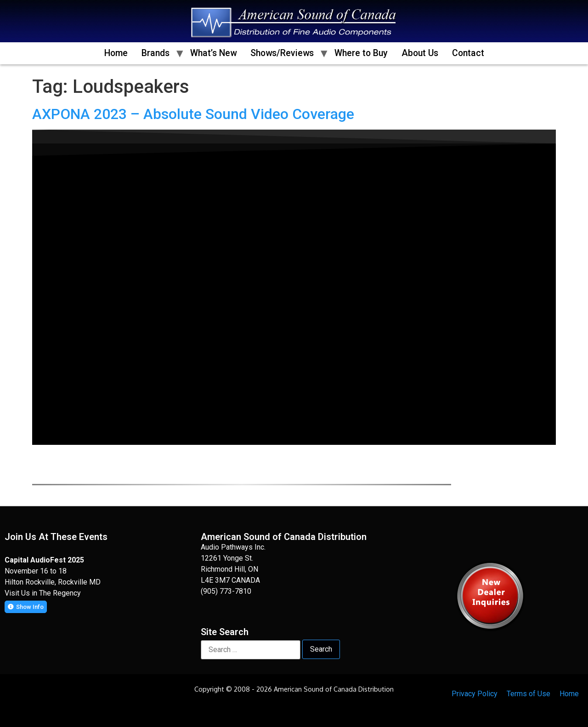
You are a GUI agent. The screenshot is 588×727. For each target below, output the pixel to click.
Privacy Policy (475, 694)
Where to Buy (361, 53)
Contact (468, 53)
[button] (26, 607)
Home (116, 53)
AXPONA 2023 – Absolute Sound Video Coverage (193, 114)
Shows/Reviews (282, 53)
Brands (155, 53)
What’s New (213, 53)
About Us (420, 53)
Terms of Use (529, 694)
